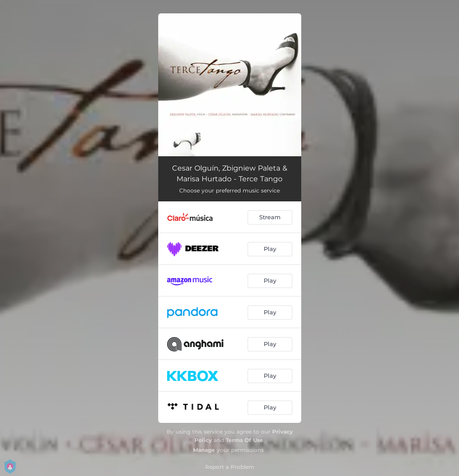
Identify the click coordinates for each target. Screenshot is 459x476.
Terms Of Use (244, 440)
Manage (204, 450)
